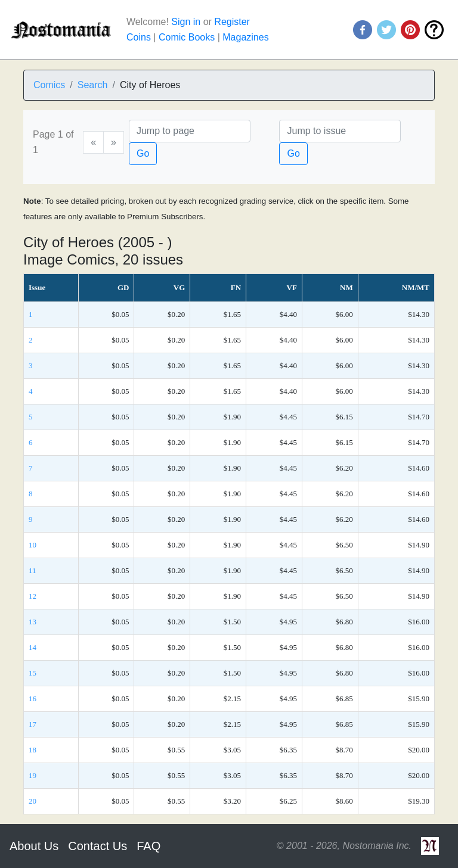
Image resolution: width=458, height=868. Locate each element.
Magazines (245, 37)
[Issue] (340, 131)
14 (33, 647)
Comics (49, 85)
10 (33, 545)
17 (33, 724)
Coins (139, 37)
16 (33, 699)
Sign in (186, 22)
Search (93, 85)
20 (33, 801)
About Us (34, 846)
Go (143, 153)
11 (33, 570)
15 (33, 673)
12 (33, 596)
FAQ (148, 846)
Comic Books (187, 37)
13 (33, 622)
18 (33, 750)
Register (232, 22)
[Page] (190, 131)
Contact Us (98, 846)
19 (33, 775)
